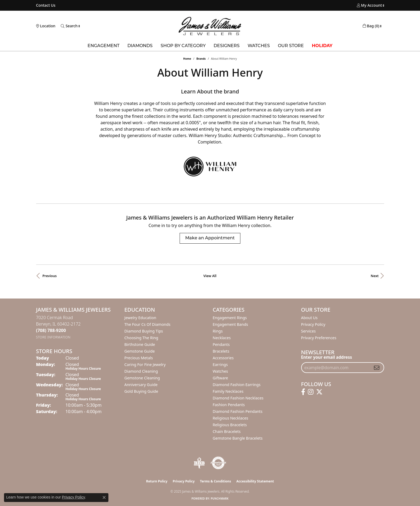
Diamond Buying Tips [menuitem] (144, 331)
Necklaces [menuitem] (222, 338)
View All (210, 276)
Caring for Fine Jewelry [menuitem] (145, 365)
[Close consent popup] (104, 497)
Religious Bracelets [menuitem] (230, 425)
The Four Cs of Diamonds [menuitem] (147, 324)
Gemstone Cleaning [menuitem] (142, 378)
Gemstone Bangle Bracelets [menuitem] (238, 438)
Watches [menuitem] (220, 371)
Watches (259, 46)
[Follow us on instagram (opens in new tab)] (311, 392)
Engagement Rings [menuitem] (230, 318)
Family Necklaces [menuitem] (228, 391)
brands (201, 59)
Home (187, 59)
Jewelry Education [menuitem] (140, 318)
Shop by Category (183, 46)
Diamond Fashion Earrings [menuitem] (237, 385)
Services (309, 331)
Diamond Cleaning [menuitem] (141, 371)
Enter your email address (327, 357)
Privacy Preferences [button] (319, 338)
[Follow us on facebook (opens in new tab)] (303, 392)
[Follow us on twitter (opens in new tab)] (319, 392)
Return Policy (157, 481)
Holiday (322, 46)
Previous (50, 276)
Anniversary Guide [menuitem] (141, 385)
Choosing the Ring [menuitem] (141, 338)
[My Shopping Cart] (371, 26)
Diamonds (140, 46)
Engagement (103, 46)
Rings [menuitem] (218, 331)
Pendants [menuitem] (221, 344)
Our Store (291, 46)
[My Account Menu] (369, 5)
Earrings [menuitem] (220, 365)
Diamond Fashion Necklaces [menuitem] (238, 398)
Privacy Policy (313, 324)
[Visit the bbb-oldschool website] (199, 463)
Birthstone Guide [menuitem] (140, 344)
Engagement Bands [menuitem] (230, 324)
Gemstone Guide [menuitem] (140, 351)
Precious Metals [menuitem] (139, 358)
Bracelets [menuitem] (221, 351)
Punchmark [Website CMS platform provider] (220, 499)
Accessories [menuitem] (223, 358)
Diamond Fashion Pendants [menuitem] (238, 411)
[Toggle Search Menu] (69, 26)
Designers (227, 46)
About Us (309, 318)
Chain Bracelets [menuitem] (227, 431)
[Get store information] (53, 337)
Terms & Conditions (215, 481)
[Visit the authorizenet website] (218, 463)
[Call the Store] (51, 330)
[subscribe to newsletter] (377, 368)
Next (375, 276)
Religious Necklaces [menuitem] (231, 418)
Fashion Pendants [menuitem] (229, 405)
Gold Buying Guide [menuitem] (141, 391)
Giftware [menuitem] (221, 378)
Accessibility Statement (255, 481)
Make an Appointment (210, 238)
